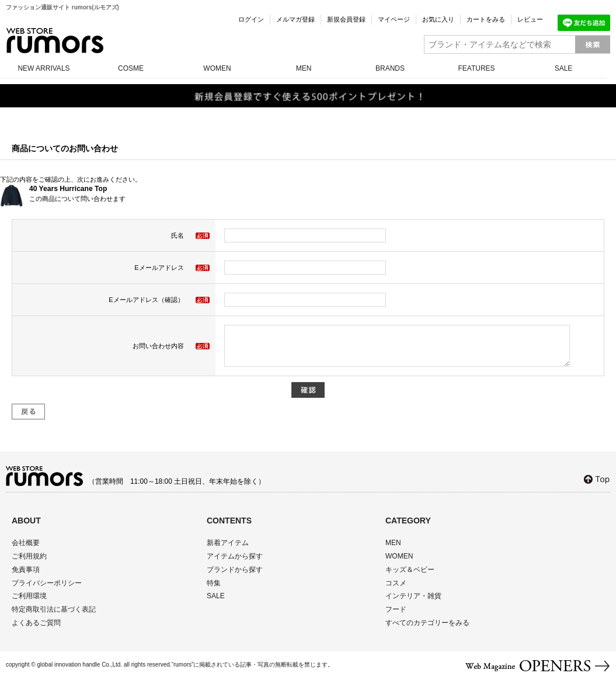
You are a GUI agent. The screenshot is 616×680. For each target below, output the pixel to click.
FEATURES (476, 68)
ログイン (251, 19)
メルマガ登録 (295, 19)
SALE (564, 68)
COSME (131, 68)
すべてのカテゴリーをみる (427, 623)
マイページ (394, 19)
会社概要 (26, 543)
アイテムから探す (235, 556)
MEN (304, 68)
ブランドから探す (235, 570)
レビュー (530, 19)
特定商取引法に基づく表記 (54, 609)
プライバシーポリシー (47, 583)
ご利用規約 (29, 556)
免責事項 (26, 570)
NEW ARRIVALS (43, 68)
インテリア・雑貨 (413, 596)
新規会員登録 (346, 19)
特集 (214, 583)
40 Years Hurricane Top (68, 189)
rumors (55, 41)
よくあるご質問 (36, 623)
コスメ (396, 583)
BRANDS (390, 68)
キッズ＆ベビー (410, 570)
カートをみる (486, 19)
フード (396, 609)
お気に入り (438, 19)
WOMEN (217, 68)
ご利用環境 (29, 596)
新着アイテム (228, 543)
